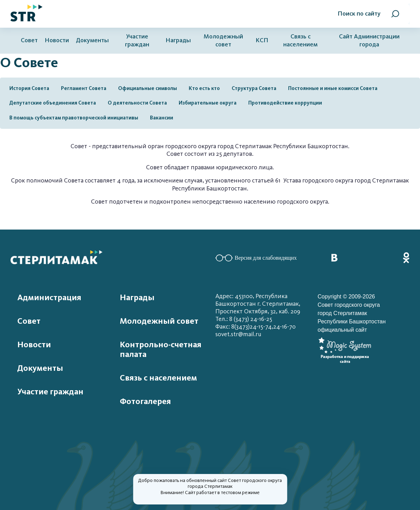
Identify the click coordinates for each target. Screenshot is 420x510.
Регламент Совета (84, 88)
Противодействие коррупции (285, 103)
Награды (178, 40)
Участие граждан (137, 41)
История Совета (29, 88)
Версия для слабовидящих (256, 258)
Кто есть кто (204, 88)
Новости (57, 40)
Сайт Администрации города (369, 41)
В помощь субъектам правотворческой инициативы (74, 118)
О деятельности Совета (137, 103)
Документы (92, 40)
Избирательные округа (208, 103)
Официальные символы (148, 88)
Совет (29, 40)
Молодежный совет (223, 41)
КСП (262, 40)
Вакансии (162, 118)
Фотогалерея (145, 401)
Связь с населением (300, 41)
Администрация (49, 297)
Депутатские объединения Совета (53, 103)
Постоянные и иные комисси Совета (333, 88)
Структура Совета (254, 88)
